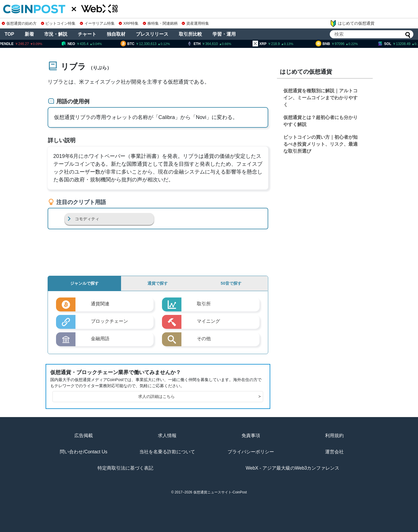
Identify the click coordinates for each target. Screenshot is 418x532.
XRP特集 (129, 23)
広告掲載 (84, 435)
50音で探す (231, 283)
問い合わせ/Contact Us (84, 452)
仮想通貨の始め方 (19, 23)
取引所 (204, 304)
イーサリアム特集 (97, 23)
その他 (204, 339)
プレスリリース (152, 34)
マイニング (208, 321)
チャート (87, 34)
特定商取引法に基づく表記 (125, 468)
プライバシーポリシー (251, 452)
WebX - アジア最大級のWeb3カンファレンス (292, 468)
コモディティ (87, 219)
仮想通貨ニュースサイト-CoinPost (220, 492)
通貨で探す (158, 283)
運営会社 (334, 452)
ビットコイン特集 (58, 23)
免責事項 (251, 435)
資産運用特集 (195, 23)
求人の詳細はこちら (199, 397)
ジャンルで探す (84, 283)
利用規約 (334, 435)
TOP (9, 34)
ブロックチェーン (109, 321)
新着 (29, 34)
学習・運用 (224, 34)
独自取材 (116, 34)
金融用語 (100, 339)
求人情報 (167, 435)
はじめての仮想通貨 (352, 24)
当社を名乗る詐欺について (167, 452)
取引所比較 (190, 34)
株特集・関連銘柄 (160, 23)
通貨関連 (100, 304)
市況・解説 (56, 34)
